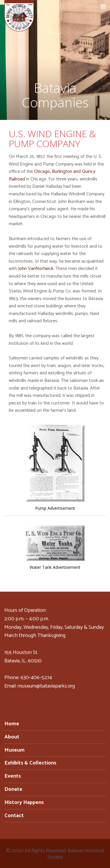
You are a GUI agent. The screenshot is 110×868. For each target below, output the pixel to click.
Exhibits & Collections (30, 763)
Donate (13, 789)
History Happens (24, 802)
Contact (14, 816)
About (12, 737)
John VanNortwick (36, 269)
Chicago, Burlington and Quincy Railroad (52, 175)
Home (12, 724)
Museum (15, 750)
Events (13, 776)
